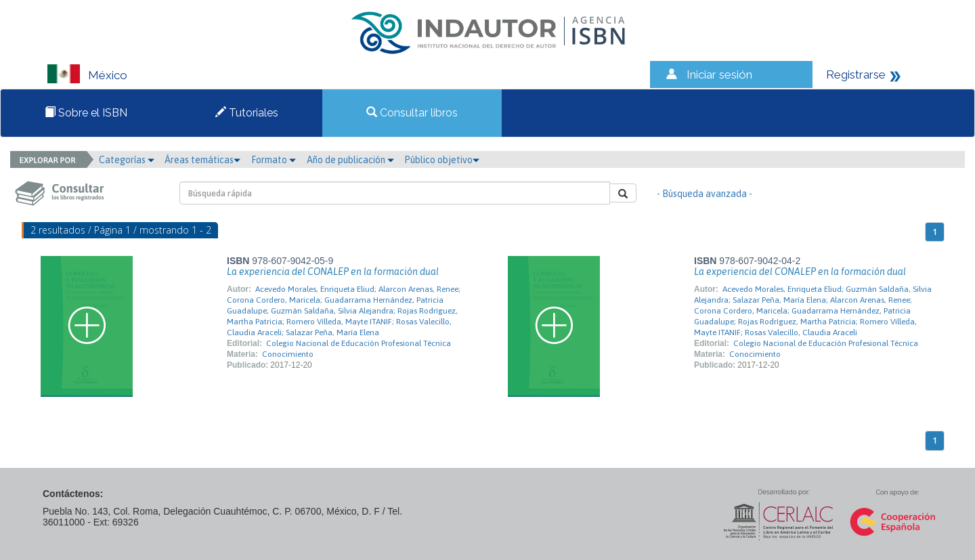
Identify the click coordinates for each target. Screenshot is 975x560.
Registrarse (856, 74)
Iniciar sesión (719, 74)
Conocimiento (288, 354)
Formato (274, 160)
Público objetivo (442, 160)
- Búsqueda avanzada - (705, 194)
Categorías (127, 160)
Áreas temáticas (202, 160)
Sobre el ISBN (86, 113)
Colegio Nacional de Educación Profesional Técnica (359, 343)
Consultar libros (412, 113)
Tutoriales (247, 113)
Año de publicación (350, 160)
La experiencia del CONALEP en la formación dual (333, 272)
